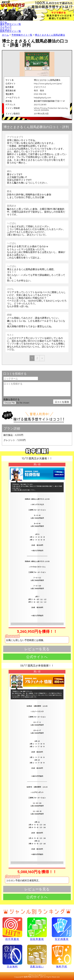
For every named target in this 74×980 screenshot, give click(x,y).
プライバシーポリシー (37, 975)
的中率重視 (12, 929)
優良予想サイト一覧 (10, 24)
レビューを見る (37, 649)
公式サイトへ (37, 657)
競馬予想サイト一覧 (10, 31)
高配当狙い (37, 956)
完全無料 (12, 956)
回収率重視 (37, 929)
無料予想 (62, 956)
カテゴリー (6, 29)
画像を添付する (11, 399)
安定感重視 (62, 929)
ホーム (3, 22)
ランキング (6, 26)
